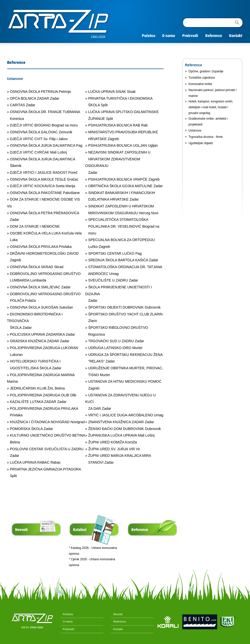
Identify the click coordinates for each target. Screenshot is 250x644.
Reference (118, 621)
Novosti (117, 614)
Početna (67, 614)
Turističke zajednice (202, 78)
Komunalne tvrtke (200, 84)
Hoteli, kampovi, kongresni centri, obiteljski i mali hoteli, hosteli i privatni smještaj (211, 107)
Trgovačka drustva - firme (206, 137)
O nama (66, 621)
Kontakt (117, 629)
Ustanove (195, 131)
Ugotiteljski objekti (201, 143)
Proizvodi (67, 629)
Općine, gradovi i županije (206, 71)
